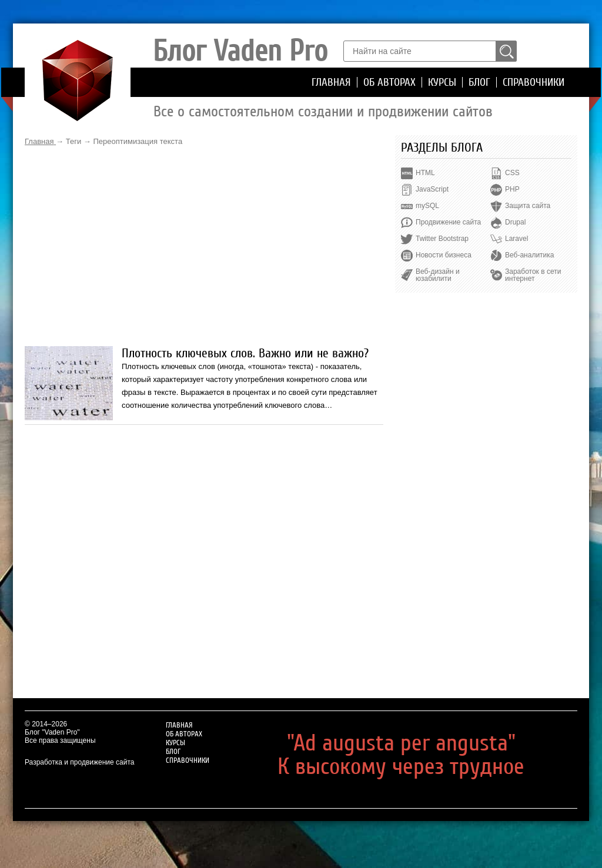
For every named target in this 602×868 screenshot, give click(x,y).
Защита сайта (528, 206)
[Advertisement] (204, 246)
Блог (479, 82)
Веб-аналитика (529, 255)
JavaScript (432, 189)
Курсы (442, 82)
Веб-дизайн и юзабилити (438, 275)
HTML (425, 173)
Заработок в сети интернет (533, 275)
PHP (512, 189)
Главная (331, 82)
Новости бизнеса (444, 255)
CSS (512, 173)
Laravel (516, 239)
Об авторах (389, 82)
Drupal (515, 222)
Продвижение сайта (448, 222)
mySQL (427, 206)
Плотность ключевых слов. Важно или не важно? (245, 353)
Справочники (534, 82)
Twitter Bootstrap (442, 239)
